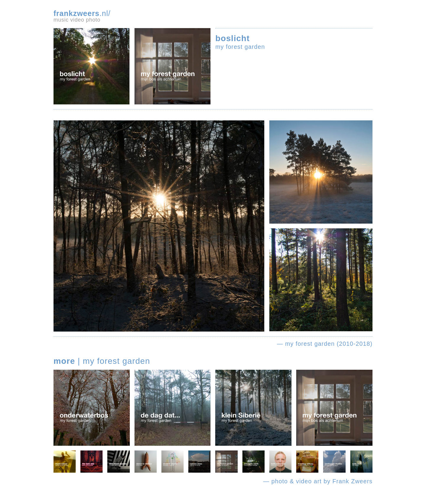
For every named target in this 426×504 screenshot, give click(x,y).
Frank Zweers (353, 481)
